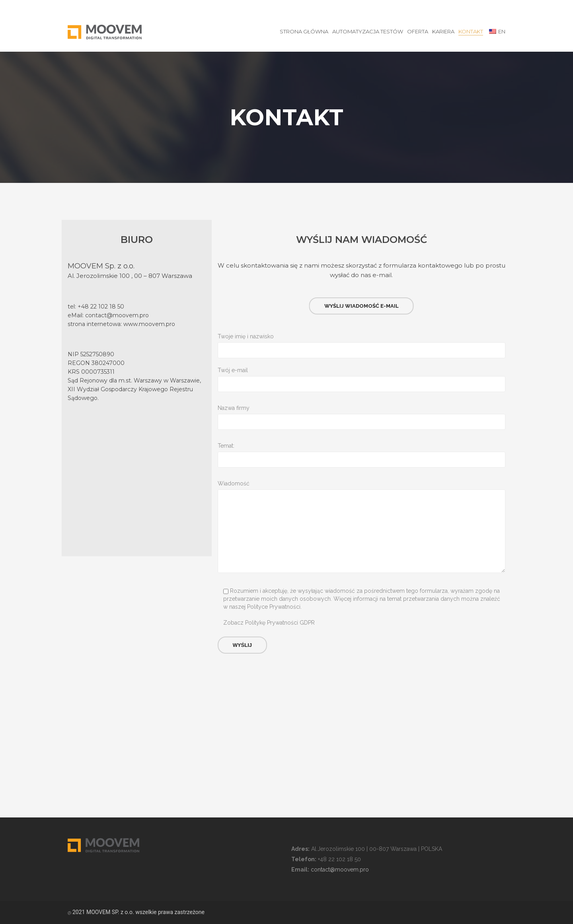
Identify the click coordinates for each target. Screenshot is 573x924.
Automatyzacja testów (368, 31)
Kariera (443, 31)
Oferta (418, 31)
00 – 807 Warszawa (163, 276)
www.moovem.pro (149, 324)
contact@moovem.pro (117, 315)
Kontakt (471, 31)
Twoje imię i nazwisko (362, 337)
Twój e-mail (362, 371)
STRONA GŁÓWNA (304, 31)
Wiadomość (362, 484)
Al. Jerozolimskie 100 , (101, 276)
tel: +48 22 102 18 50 (96, 307)
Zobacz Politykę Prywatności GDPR (269, 623)
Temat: (362, 446)
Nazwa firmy (362, 408)
